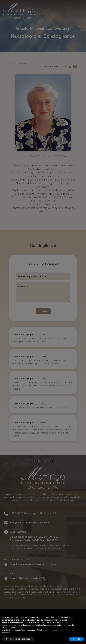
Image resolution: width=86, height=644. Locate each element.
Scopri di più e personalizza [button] (18, 639)
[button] (83, 613)
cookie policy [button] (67, 620)
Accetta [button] (76, 639)
